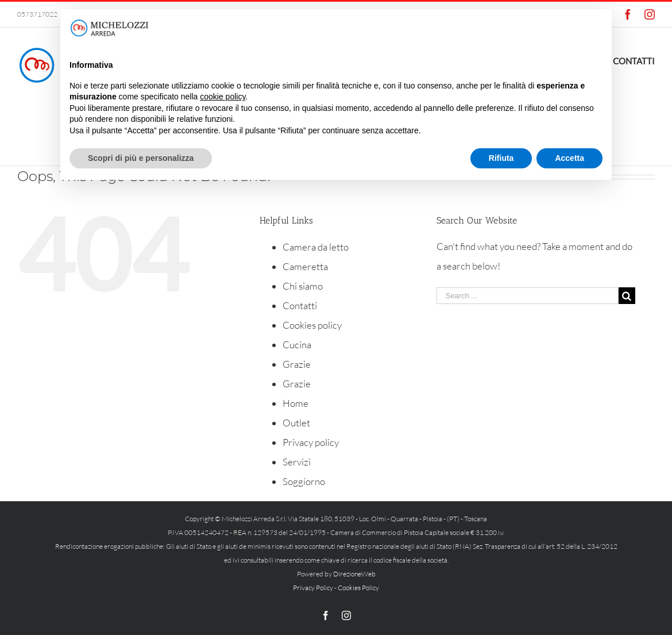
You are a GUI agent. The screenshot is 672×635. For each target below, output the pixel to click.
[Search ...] (528, 296)
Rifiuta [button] (501, 158)
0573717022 (37, 14)
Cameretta (305, 266)
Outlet (296, 423)
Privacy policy (311, 442)
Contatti (300, 305)
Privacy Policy (313, 588)
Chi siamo (303, 286)
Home (296, 403)
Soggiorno (304, 481)
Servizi (297, 462)
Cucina (297, 345)
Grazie (297, 364)
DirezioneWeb (354, 574)
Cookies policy (312, 325)
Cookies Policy (358, 588)
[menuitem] (634, 60)
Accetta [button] (569, 158)
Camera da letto (316, 247)
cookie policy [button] (223, 97)
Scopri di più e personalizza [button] (141, 158)
